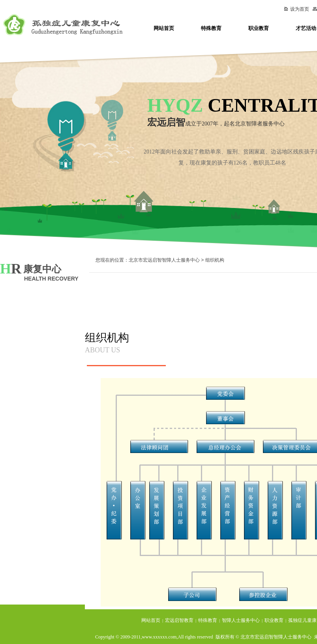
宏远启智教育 (179, 620)
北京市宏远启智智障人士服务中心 (164, 260)
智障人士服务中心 (241, 620)
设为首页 (296, 9)
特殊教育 (211, 28)
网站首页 (164, 28)
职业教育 (259, 28)
